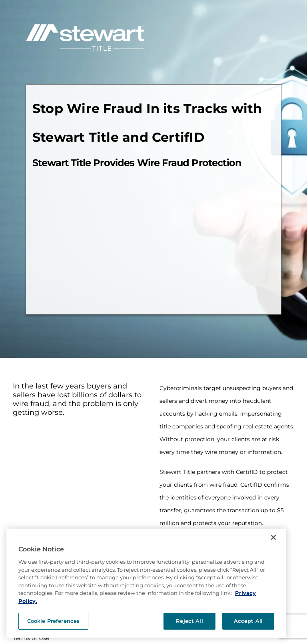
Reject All (189, 621)
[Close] (273, 537)
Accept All (248, 621)
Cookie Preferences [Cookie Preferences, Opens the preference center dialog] (53, 621)
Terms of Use (31, 638)
